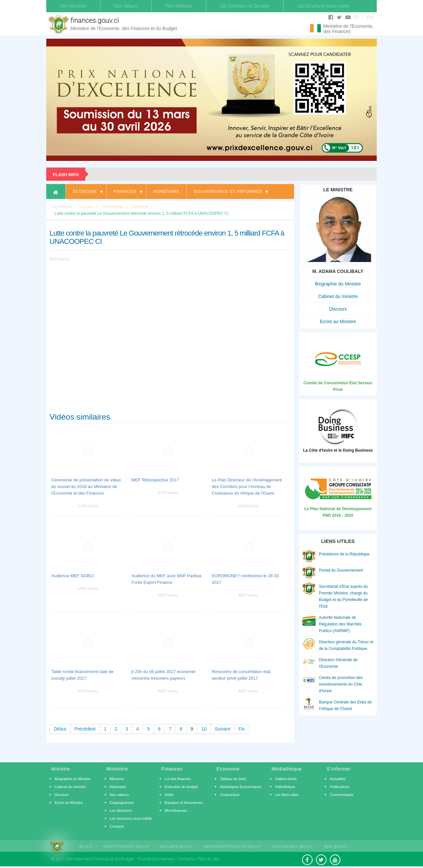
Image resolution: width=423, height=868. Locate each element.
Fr (357, 17)
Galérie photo (286, 779)
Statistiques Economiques (241, 787)
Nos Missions (73, 6)
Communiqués (342, 795)
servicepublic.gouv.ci (292, 846)
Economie (85, 192)
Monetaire (166, 192)
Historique (118, 787)
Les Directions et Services (245, 6)
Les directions (121, 811)
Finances (125, 192)
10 (204, 729)
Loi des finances (178, 779)
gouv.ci (85, 846)
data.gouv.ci (335, 846)
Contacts (117, 826)
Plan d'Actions (179, 6)
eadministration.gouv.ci (126, 846)
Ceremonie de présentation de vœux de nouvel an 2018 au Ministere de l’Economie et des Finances (86, 487)
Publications (340, 787)
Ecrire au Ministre (338, 321)
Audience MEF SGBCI (73, 576)
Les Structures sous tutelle (323, 6)
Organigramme (122, 803)
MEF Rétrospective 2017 (155, 480)
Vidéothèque (285, 787)
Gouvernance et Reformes (228, 192)
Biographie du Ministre (338, 284)
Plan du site (208, 859)
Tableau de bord (233, 779)
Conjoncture (230, 795)
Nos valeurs (119, 795)
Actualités (338, 779)
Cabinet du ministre (338, 296)
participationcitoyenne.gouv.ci (232, 846)
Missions (117, 779)
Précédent (85, 729)
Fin (242, 729)
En (370, 17)
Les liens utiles (287, 795)
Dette (169, 795)
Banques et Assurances (184, 803)
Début (60, 729)
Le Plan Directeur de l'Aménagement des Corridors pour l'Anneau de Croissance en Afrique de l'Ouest (247, 487)
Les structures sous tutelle (131, 818)
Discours (338, 309)
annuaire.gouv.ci (176, 846)
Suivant (223, 729)
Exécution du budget (181, 787)
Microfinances (176, 811)
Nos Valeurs (126, 6)
